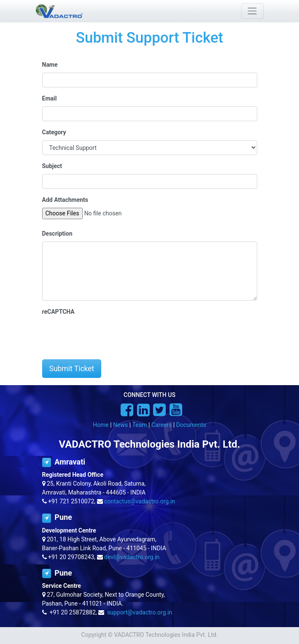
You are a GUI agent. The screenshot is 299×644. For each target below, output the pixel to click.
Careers (162, 425)
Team (140, 425)
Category (54, 132)
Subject (52, 166)
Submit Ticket (72, 369)
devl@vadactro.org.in (132, 557)
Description (57, 234)
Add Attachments (65, 200)
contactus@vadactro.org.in (140, 501)
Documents (191, 425)
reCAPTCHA (58, 312)
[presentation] (106, 336)
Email (50, 98)
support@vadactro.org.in (140, 612)
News (120, 425)
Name (50, 65)
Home (101, 425)
